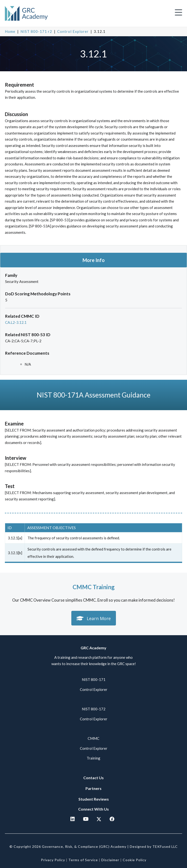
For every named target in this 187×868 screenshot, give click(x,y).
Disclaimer (110, 860)
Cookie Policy (135, 860)
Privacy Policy (53, 860)
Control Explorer (73, 31)
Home (10, 31)
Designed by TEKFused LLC (154, 846)
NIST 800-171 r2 (36, 31)
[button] (178, 13)
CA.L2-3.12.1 (16, 322)
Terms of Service (83, 860)
